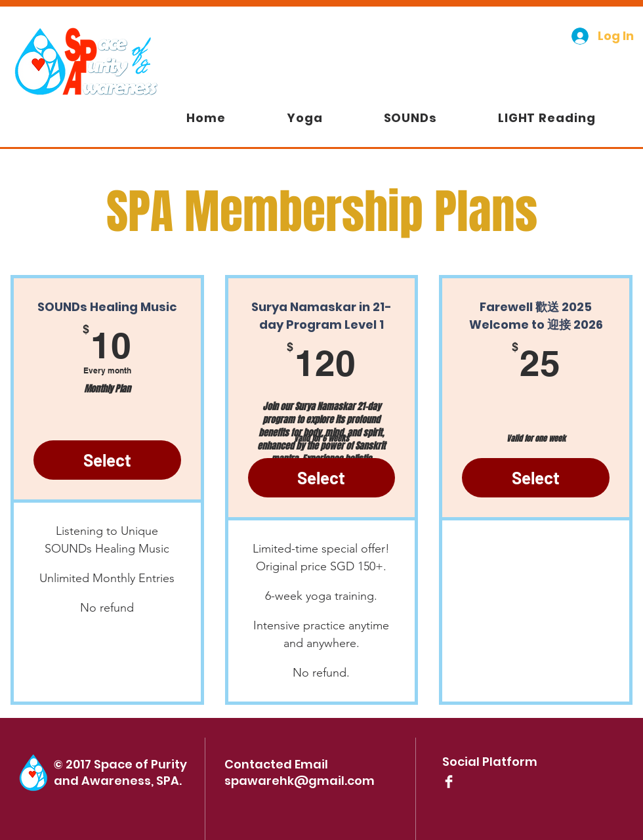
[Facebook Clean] (449, 782)
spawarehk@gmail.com (300, 781)
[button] (410, 118)
